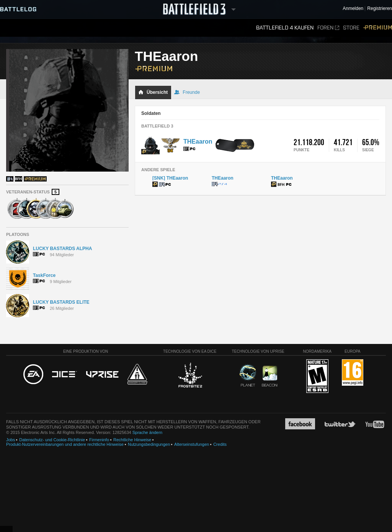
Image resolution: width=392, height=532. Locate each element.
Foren (328, 28)
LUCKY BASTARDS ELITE (61, 302)
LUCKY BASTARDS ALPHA (62, 249)
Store (351, 28)
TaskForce (44, 275)
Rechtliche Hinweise (132, 440)
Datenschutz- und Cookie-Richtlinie (52, 440)
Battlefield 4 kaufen (285, 28)
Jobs (11, 440)
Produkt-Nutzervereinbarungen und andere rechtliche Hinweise (65, 444)
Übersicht (153, 92)
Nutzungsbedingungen (149, 444)
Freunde (187, 92)
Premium (378, 28)
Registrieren (380, 9)
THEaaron (198, 142)
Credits (220, 444)
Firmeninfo (99, 440)
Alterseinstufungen (192, 444)
